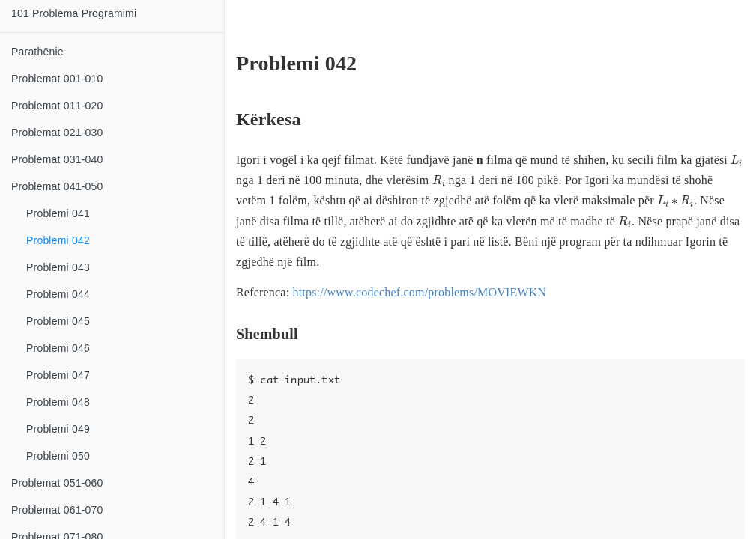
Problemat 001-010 (57, 79)
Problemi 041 (58, 213)
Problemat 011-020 (57, 106)
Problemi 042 (58, 240)
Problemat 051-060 (57, 483)
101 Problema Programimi (74, 13)
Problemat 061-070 (57, 510)
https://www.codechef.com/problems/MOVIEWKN (419, 292)
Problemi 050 (58, 456)
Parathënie (37, 52)
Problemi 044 (58, 294)
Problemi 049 (58, 429)
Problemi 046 (58, 348)
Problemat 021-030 (57, 133)
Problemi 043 (58, 267)
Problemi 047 (58, 375)
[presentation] (737, 161)
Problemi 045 (58, 321)
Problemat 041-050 (57, 186)
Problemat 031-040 (57, 159)
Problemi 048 (58, 402)
